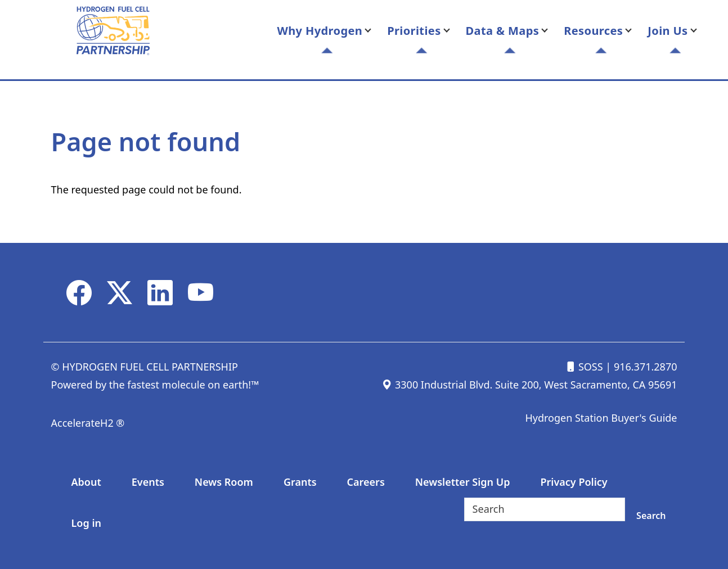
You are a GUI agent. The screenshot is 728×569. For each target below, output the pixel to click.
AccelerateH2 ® (88, 423)
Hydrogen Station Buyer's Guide (601, 418)
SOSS (584, 367)
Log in (86, 523)
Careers (366, 482)
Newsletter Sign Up (463, 482)
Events (148, 482)
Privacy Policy (574, 482)
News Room (224, 482)
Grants (300, 482)
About (86, 482)
